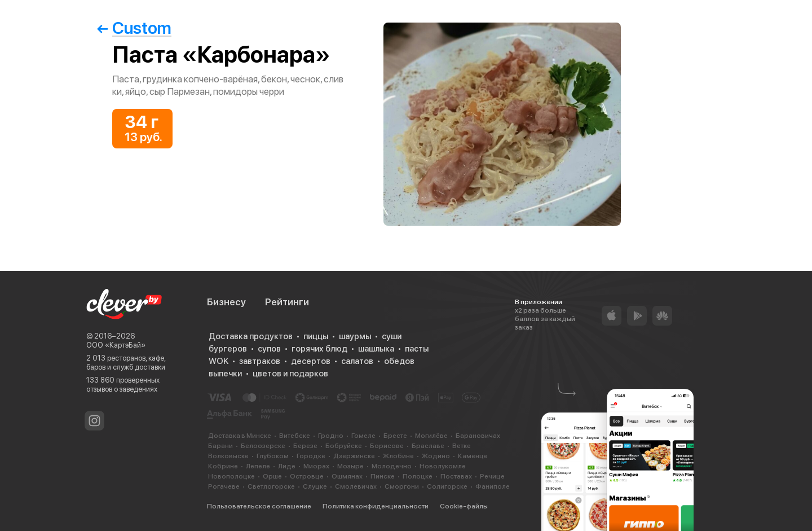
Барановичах (478, 436)
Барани (220, 446)
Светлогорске (271, 486)
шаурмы (355, 336)
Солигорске (447, 486)
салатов (357, 361)
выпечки (225, 374)
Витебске (295, 436)
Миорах (316, 466)
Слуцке (315, 486)
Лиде (287, 466)
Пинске (383, 476)
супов (269, 349)
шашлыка (376, 349)
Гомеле (363, 436)
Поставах (456, 476)
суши (392, 336)
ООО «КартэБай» (116, 345)
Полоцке (418, 476)
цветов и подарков (290, 374)
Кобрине (223, 466)
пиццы (316, 336)
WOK (219, 361)
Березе (305, 446)
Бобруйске (344, 446)
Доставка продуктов (251, 336)
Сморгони (402, 486)
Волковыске (228, 456)
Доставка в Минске (240, 436)
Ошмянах (347, 476)
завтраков (260, 361)
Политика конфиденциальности (376, 506)
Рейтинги (287, 302)
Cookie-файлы (464, 506)
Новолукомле (443, 466)
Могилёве (431, 436)
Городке (311, 456)
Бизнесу (226, 302)
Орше (272, 476)
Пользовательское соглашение (259, 506)
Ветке (462, 446)
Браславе (428, 446)
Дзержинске (354, 456)
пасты (417, 349)
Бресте (395, 436)
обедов (399, 361)
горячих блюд (319, 349)
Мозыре (350, 466)
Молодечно (392, 466)
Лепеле (258, 466)
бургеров (228, 349)
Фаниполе (493, 486)
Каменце (473, 456)
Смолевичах (356, 486)
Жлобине (398, 456)
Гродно (331, 436)
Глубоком (273, 456)
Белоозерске (263, 446)
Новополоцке (231, 476)
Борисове (387, 446)
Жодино (436, 456)
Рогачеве (224, 486)
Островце (307, 476)
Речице (492, 476)
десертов (311, 361)
